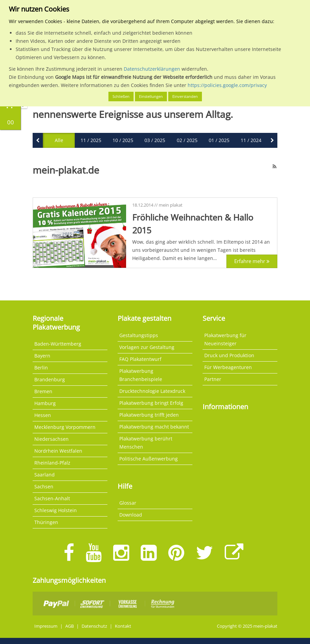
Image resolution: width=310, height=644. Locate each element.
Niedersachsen (51, 439)
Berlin (41, 368)
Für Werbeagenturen (228, 367)
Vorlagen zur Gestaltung (147, 347)
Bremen (43, 391)
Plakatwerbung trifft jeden (149, 415)
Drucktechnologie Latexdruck (152, 391)
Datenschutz (94, 626)
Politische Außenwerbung (149, 459)
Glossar (128, 503)
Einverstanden (185, 96)
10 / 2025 (123, 140)
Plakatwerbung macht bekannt (154, 427)
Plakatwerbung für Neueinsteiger (225, 339)
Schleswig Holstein (56, 510)
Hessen (43, 415)
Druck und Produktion (229, 355)
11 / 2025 (91, 140)
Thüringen (46, 522)
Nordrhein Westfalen (58, 451)
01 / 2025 (219, 140)
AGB (70, 626)
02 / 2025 (187, 140)
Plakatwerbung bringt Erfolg (151, 403)
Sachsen (44, 486)
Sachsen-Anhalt (52, 498)
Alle (59, 140)
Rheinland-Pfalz (52, 463)
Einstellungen (151, 96)
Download (131, 515)
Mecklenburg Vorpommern (65, 427)
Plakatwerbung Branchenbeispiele (141, 375)
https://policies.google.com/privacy (227, 85)
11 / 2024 (251, 140)
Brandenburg (50, 379)
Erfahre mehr (240, 261)
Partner (213, 379)
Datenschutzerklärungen (152, 69)
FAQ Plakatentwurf (140, 359)
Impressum (46, 626)
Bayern (42, 356)
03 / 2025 (155, 140)
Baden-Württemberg (58, 344)
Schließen (121, 96)
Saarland (45, 475)
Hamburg (45, 403)
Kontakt (123, 626)
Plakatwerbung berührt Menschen (146, 443)
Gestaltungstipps (139, 335)
